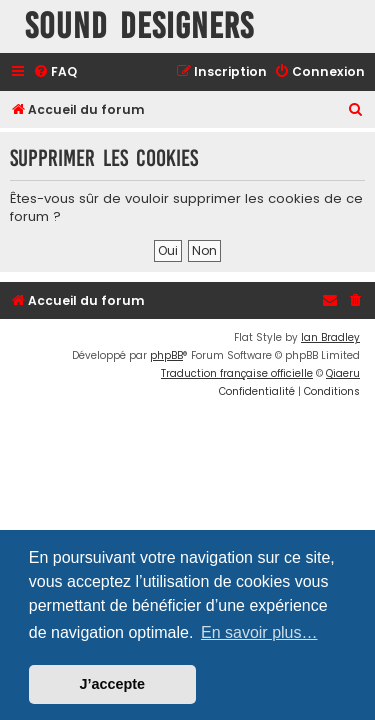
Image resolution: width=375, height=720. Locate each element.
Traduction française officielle (237, 373)
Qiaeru (343, 373)
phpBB (166, 355)
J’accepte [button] (113, 684)
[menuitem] (55, 72)
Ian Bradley (330, 337)
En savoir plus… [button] (259, 632)
